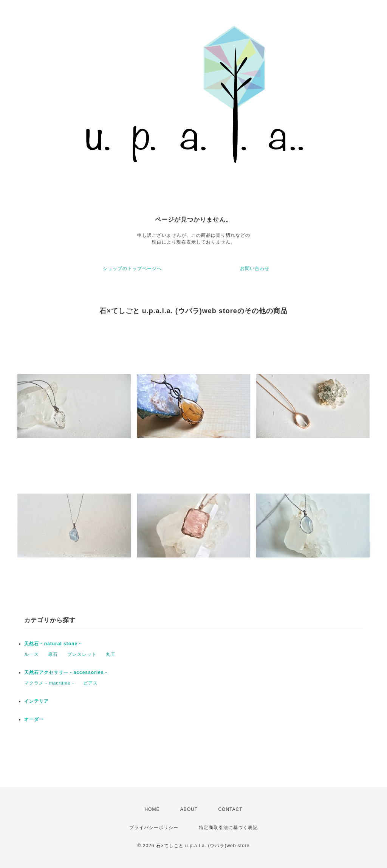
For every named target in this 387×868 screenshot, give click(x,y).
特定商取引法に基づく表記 (228, 828)
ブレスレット (82, 654)
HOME (152, 809)
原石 (53, 654)
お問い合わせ (255, 269)
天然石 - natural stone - (53, 644)
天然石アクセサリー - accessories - (66, 672)
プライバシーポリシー (154, 828)
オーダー (34, 719)
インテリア (36, 701)
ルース (32, 654)
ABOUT (189, 809)
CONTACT (230, 809)
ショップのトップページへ (132, 269)
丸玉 (111, 654)
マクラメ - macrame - (49, 683)
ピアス (91, 683)
